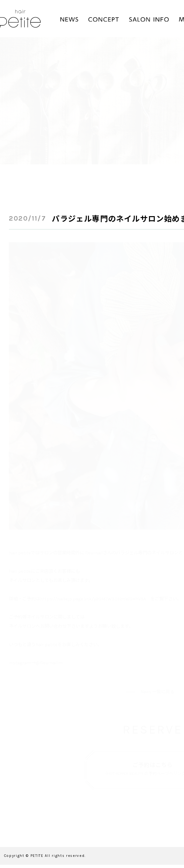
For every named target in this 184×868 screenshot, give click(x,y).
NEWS (69, 19)
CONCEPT (104, 19)
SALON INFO (149, 19)
